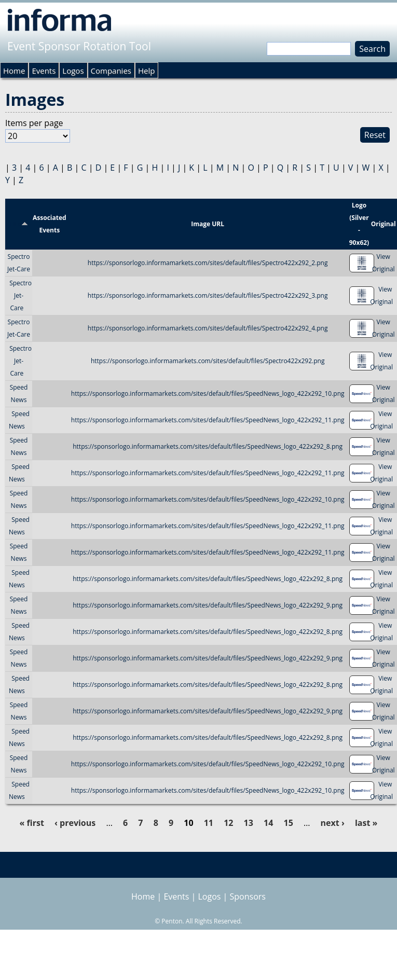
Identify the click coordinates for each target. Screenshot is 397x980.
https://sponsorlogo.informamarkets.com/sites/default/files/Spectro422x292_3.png (208, 295)
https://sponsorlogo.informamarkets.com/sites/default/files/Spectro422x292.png (208, 361)
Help (146, 71)
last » (366, 823)
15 (289, 823)
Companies (111, 71)
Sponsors (248, 896)
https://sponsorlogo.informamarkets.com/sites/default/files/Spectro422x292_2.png (208, 263)
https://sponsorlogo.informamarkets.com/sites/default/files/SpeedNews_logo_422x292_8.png (208, 446)
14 (268, 823)
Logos (73, 71)
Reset (375, 135)
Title (19, 224)
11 (209, 823)
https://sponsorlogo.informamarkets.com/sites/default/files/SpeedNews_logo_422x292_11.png (208, 420)
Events (44, 71)
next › (333, 823)
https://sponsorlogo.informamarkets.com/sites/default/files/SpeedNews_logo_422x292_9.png (208, 605)
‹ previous (75, 823)
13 (249, 823)
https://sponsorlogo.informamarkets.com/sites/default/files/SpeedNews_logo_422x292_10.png (208, 394)
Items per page (34, 123)
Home (14, 71)
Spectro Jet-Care (20, 295)
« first (32, 823)
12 (228, 823)
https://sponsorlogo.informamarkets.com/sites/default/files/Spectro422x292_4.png (208, 328)
